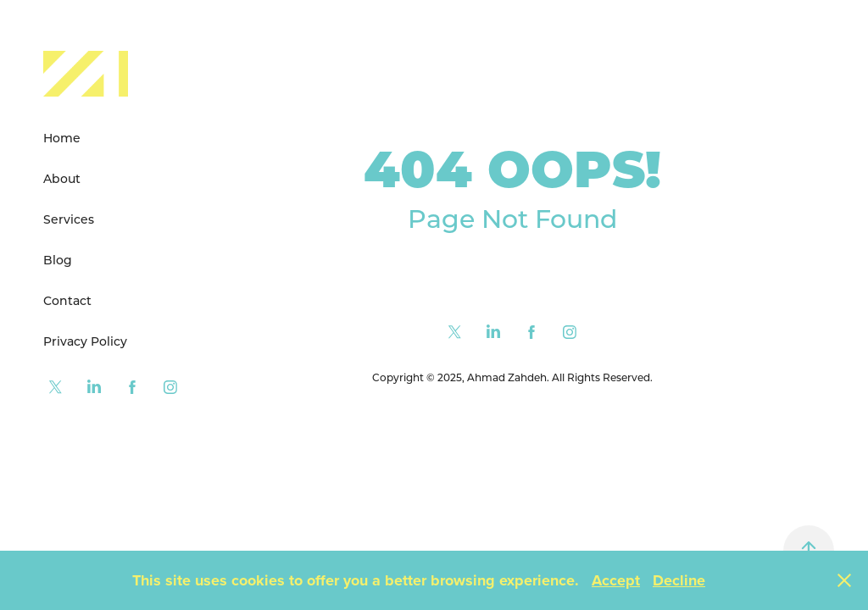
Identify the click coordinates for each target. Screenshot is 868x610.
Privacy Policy (85, 341)
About (62, 178)
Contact (67, 300)
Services (69, 219)
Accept (616, 580)
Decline (679, 580)
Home (62, 138)
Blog (58, 260)
